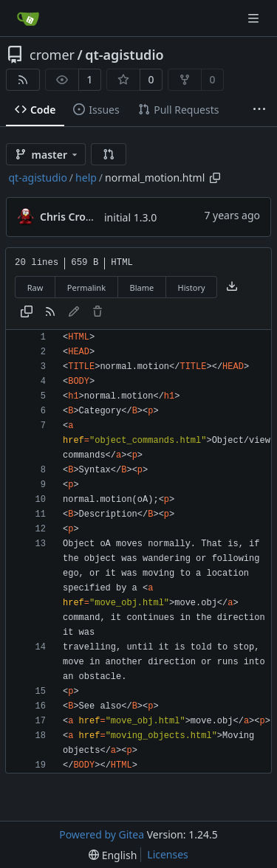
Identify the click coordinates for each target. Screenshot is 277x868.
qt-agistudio (124, 55)
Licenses (168, 854)
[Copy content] (27, 312)
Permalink (86, 287)
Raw (35, 287)
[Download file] (232, 287)
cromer (52, 55)
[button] (109, 154)
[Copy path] (215, 178)
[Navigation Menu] (255, 18)
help (86, 178)
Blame (141, 287)
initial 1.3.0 (130, 217)
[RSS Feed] (23, 80)
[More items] (259, 110)
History (192, 287)
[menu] (113, 855)
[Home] (28, 18)
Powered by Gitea (102, 834)
